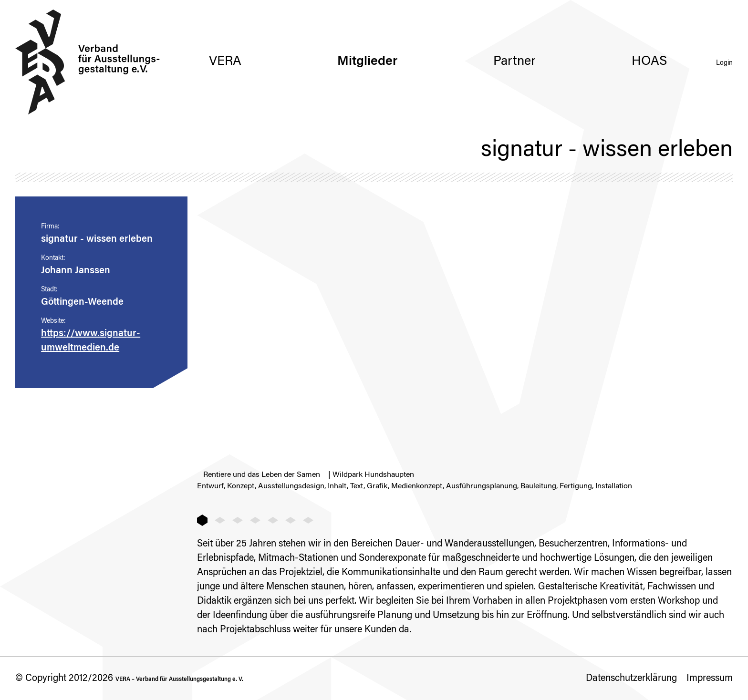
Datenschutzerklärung (631, 679)
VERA (225, 62)
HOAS (649, 62)
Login (724, 63)
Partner (514, 62)
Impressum (710, 679)
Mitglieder (367, 62)
